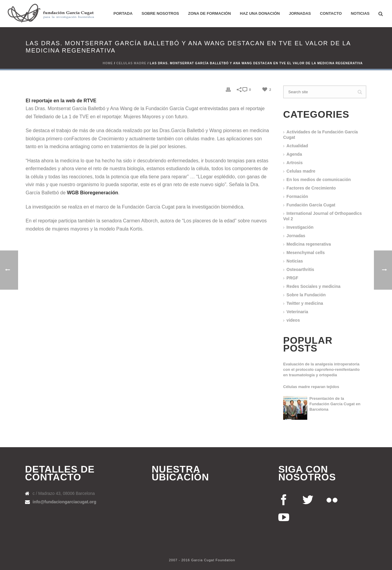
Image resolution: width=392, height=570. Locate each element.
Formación (297, 196)
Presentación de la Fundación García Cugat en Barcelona (335, 404)
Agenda (294, 154)
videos (293, 320)
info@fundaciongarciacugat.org (64, 502)
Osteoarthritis (300, 269)
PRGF (292, 278)
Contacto (331, 13)
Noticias (360, 13)
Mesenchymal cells (306, 253)
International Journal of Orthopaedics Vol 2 (322, 216)
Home (108, 63)
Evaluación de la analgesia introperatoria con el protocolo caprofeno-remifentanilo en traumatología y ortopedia (321, 369)
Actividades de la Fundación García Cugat (321, 135)
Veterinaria (297, 312)
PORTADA (123, 13)
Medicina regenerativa (309, 244)
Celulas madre (131, 63)
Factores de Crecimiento (311, 188)
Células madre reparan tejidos (311, 387)
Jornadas (300, 13)
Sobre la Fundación (306, 295)
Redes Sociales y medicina (313, 286)
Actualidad (297, 146)
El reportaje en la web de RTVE (61, 101)
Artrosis (295, 163)
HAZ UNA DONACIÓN (260, 13)
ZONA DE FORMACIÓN (210, 13)
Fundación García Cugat (311, 205)
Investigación (300, 227)
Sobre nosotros (160, 13)
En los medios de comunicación (319, 180)
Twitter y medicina (305, 303)
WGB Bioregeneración (93, 193)
